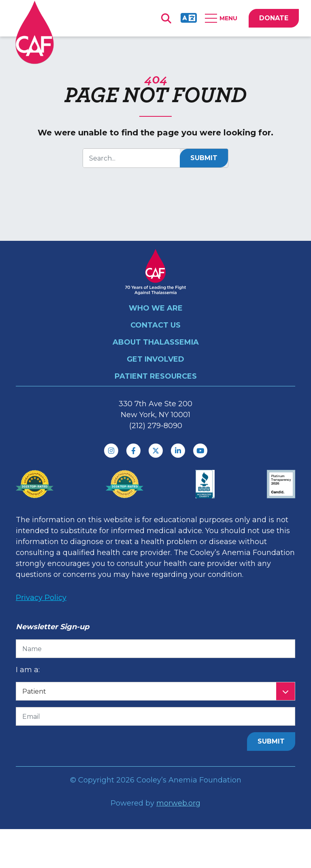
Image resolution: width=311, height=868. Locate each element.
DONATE (274, 18)
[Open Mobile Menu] (223, 18)
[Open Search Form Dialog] (166, 18)
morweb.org (178, 803)
